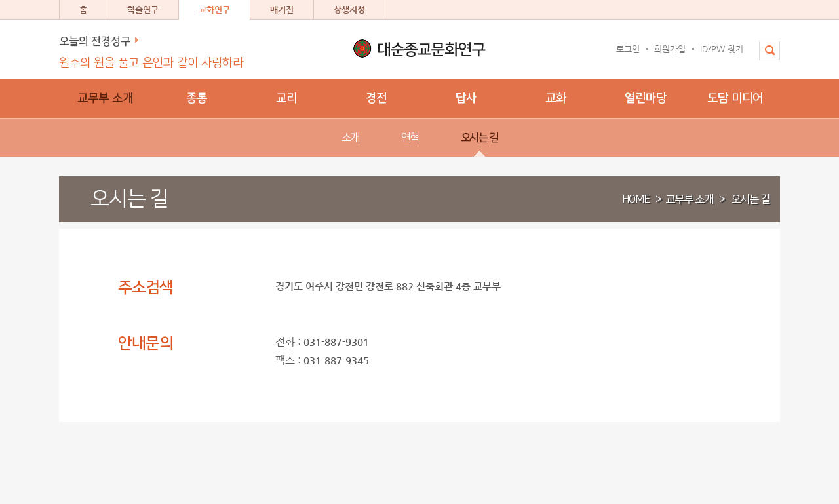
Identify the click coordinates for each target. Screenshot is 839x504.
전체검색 (765, 57)
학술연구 (143, 10)
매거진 (282, 10)
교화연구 (214, 10)
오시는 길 (750, 199)
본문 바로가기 (0, 0)
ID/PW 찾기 (722, 49)
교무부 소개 (689, 199)
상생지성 (349, 10)
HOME (636, 199)
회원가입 (670, 49)
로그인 (628, 49)
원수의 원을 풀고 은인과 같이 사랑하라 (151, 63)
